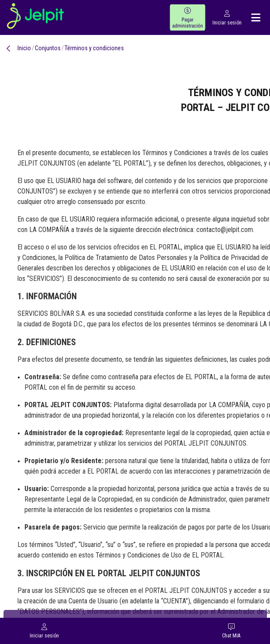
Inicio (24, 48)
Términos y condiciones (94, 48)
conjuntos (48, 48)
